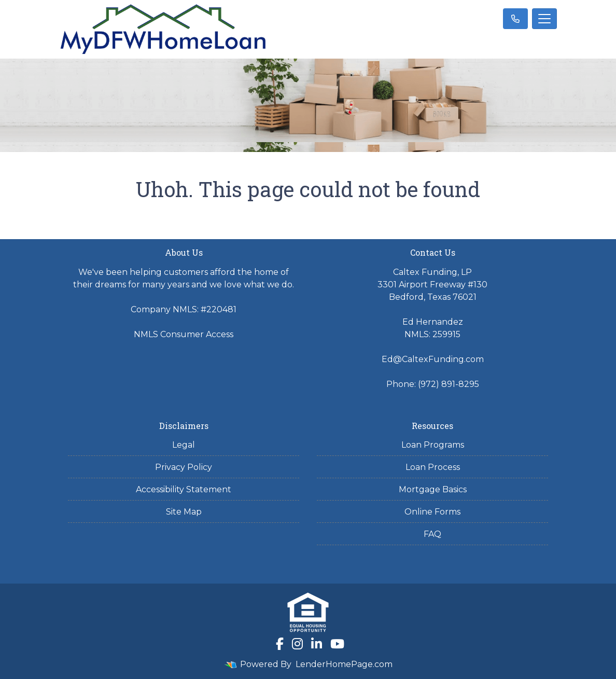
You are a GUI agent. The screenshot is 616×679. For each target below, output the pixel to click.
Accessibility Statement (184, 489)
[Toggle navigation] (544, 19)
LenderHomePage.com (344, 664)
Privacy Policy (184, 467)
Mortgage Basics (433, 489)
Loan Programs (433, 445)
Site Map (184, 512)
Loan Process (433, 467)
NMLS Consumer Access (184, 334)
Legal (184, 445)
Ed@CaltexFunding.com (433, 359)
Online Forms (432, 512)
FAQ (432, 534)
